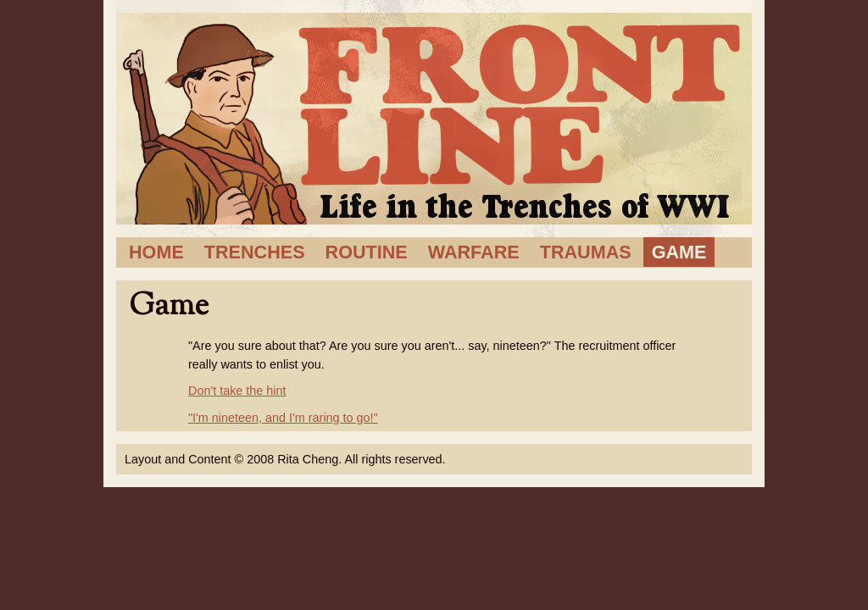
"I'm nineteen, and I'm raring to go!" (283, 418)
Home (156, 252)
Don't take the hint (237, 391)
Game (679, 252)
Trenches (255, 252)
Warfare (474, 252)
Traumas (586, 252)
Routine (367, 252)
